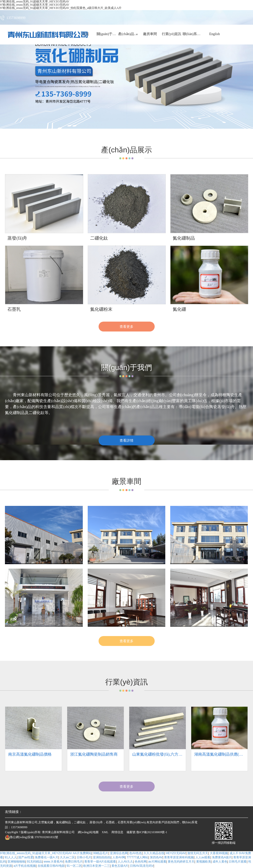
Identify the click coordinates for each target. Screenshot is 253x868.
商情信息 (117, 832)
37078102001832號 (32, 837)
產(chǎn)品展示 (128, 34)
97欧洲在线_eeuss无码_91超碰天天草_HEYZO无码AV (36, 853)
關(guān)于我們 (107, 34)
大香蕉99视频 (219, 853)
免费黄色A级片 (222, 857)
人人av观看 (203, 857)
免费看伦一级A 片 (47, 857)
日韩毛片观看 (238, 862)
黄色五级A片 (120, 866)
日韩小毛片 (84, 857)
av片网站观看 (157, 862)
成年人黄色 (220, 862)
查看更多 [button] (126, 786)
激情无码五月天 (198, 853)
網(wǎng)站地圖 (88, 832)
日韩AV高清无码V (142, 866)
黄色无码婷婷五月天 (181, 862)
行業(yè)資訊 (172, 34)
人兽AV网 (119, 857)
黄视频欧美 (204, 862)
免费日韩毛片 (74, 862)
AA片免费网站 (82, 853)
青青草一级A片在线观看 (100, 862)
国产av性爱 (26, 857)
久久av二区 (68, 857)
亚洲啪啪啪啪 (16, 862)
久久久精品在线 (154, 853)
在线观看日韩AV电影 (51, 866)
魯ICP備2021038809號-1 (152, 832)
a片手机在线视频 (25, 866)
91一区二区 (74, 866)
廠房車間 (150, 34)
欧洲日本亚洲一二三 (97, 866)
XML (105, 832)
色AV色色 (136, 853)
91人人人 (11, 857)
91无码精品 (34, 862)
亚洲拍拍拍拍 (102, 857)
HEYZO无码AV (176, 853)
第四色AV (156, 857)
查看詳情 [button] (126, 440)
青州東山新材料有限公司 (58, 832)
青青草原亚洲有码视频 (179, 857)
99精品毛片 (101, 853)
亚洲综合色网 (119, 853)
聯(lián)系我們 (193, 34)
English (215, 34)
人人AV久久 (125, 862)
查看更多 (126, 327)
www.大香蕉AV (54, 862)
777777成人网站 (137, 857)
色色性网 (141, 862)
